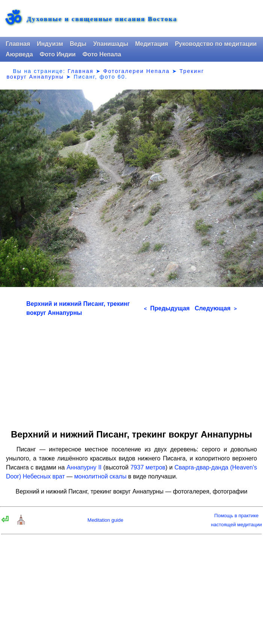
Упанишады (111, 44)
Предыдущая (167, 308)
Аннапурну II (84, 467)
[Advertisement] (131, 370)
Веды (78, 44)
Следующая (216, 308)
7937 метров (148, 467)
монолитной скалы (101, 476)
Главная (18, 44)
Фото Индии (58, 54)
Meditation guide (105, 520)
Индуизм (50, 44)
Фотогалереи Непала (137, 71)
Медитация (151, 44)
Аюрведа (19, 54)
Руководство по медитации (216, 44)
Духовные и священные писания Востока (102, 19)
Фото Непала (102, 54)
